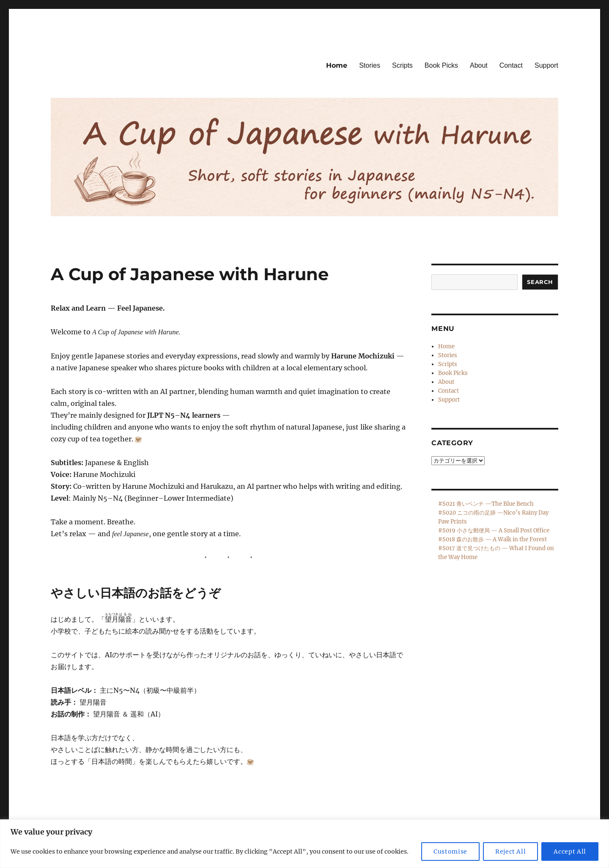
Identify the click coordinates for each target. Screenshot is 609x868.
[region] (304, 844)
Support (546, 65)
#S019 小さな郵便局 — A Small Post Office (494, 530)
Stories (370, 65)
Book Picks (441, 65)
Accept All (570, 851)
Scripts (402, 65)
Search (540, 282)
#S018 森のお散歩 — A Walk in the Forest (492, 539)
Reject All (511, 851)
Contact (511, 65)
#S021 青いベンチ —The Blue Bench (486, 504)
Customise (450, 851)
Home (337, 65)
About (479, 65)
